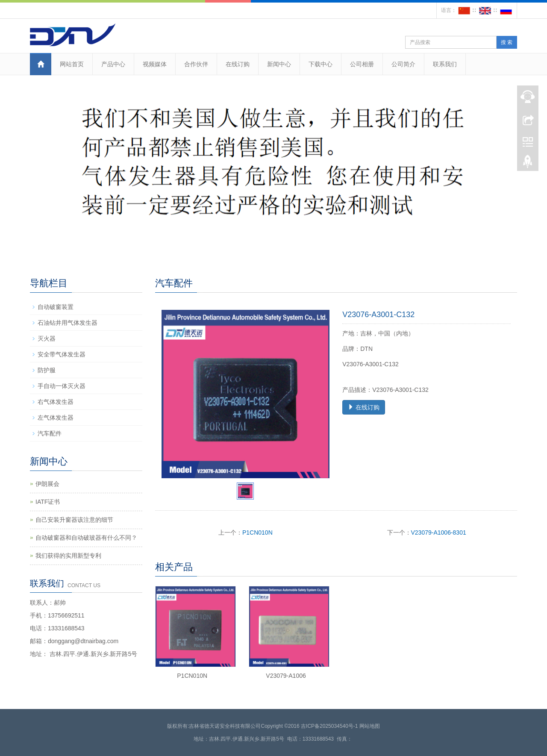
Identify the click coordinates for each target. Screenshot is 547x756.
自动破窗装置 (56, 307)
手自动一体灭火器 (62, 386)
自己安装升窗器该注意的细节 (74, 520)
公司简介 (403, 64)
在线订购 (238, 64)
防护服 (47, 370)
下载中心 (321, 64)
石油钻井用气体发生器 (68, 323)
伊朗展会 (47, 484)
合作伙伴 (196, 64)
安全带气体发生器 (62, 354)
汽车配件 (50, 433)
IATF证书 (48, 502)
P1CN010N (257, 532)
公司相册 (362, 64)
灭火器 (47, 338)
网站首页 (72, 64)
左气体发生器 (56, 418)
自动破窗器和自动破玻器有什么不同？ (86, 538)
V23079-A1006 (286, 676)
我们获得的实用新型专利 (68, 556)
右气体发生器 (56, 402)
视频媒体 (155, 64)
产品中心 (113, 64)
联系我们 (445, 64)
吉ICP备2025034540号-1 (329, 726)
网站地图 (370, 726)
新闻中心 (279, 64)
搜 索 (507, 42)
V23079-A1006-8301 (439, 532)
